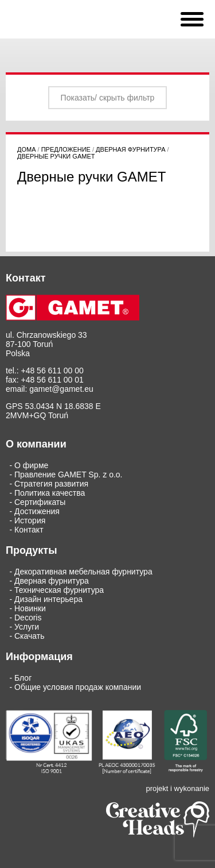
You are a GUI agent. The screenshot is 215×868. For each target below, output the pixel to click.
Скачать (30, 636)
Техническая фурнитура (59, 590)
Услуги (27, 627)
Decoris (28, 618)
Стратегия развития (51, 484)
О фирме (31, 465)
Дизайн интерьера (48, 599)
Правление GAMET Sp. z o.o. (69, 474)
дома (27, 149)
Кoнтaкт (29, 530)
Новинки (30, 608)
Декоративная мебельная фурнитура (83, 572)
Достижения (37, 511)
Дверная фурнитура (130, 149)
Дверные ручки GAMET (56, 156)
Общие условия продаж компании (78, 687)
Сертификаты (40, 502)
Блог (23, 678)
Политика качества (50, 493)
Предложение (66, 149)
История (30, 520)
